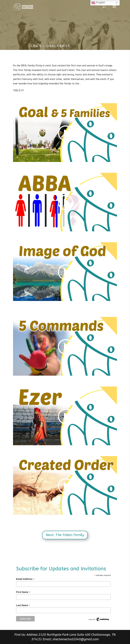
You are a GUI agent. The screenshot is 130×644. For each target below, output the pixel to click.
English (98, 3)
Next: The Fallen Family (65, 535)
